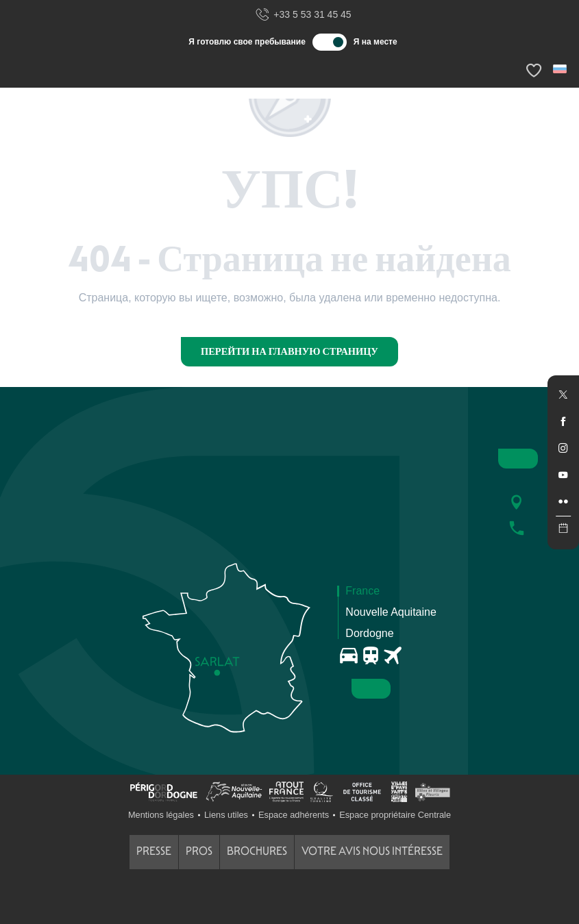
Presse (154, 851)
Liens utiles (226, 815)
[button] (561, 69)
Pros (199, 851)
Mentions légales (161, 815)
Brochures (257, 851)
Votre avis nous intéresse (372, 851)
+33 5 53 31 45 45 (303, 15)
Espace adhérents (294, 815)
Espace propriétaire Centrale (395, 815)
